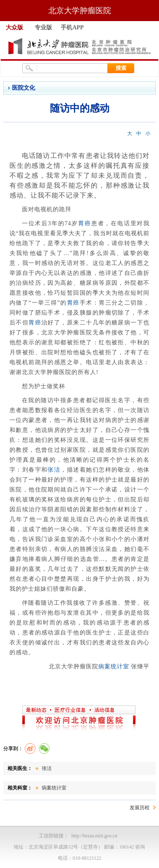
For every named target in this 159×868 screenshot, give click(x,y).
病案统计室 (114, 666)
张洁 (54, 470)
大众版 (14, 27)
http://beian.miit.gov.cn (95, 836)
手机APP (72, 27)
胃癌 (85, 223)
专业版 (43, 27)
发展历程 (140, 808)
